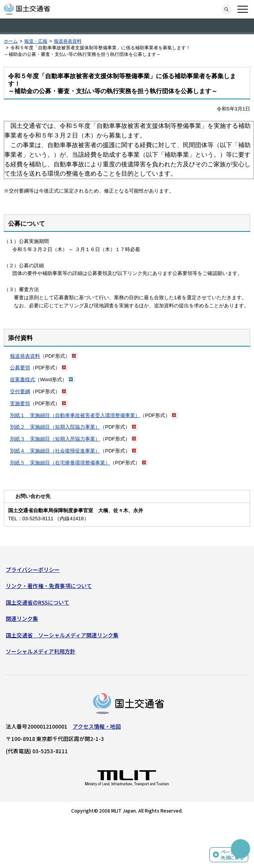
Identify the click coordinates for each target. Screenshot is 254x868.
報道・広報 (36, 41)
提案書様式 (23, 380)
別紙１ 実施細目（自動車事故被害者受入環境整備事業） (75, 415)
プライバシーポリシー (33, 570)
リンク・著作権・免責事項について (49, 586)
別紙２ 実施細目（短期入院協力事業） (55, 427)
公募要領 (20, 368)
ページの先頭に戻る (232, 855)
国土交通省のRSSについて (38, 602)
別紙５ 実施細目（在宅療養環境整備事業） (60, 463)
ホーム (11, 41)
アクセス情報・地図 (97, 726)
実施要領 (20, 403)
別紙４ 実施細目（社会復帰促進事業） (55, 451)
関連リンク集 (22, 618)
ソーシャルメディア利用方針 (41, 651)
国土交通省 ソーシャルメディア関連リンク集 (62, 635)
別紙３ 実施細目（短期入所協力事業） (55, 439)
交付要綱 (20, 391)
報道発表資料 (68, 41)
